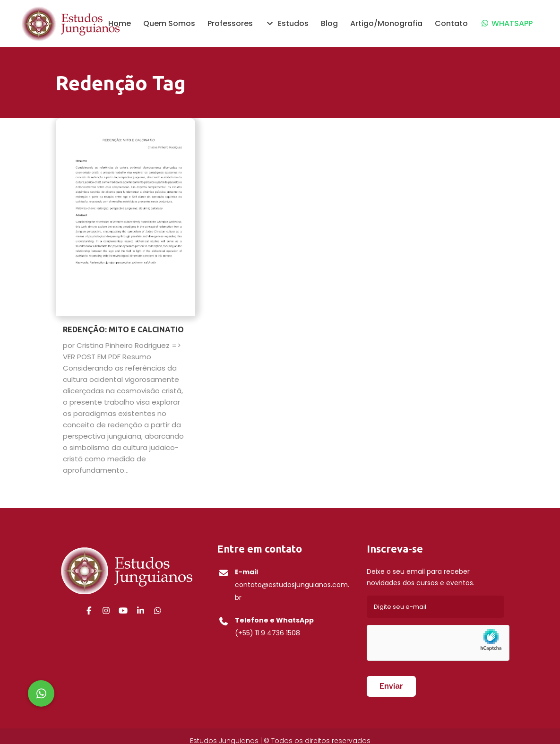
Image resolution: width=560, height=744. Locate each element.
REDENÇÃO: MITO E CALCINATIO (123, 329)
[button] (41, 693)
